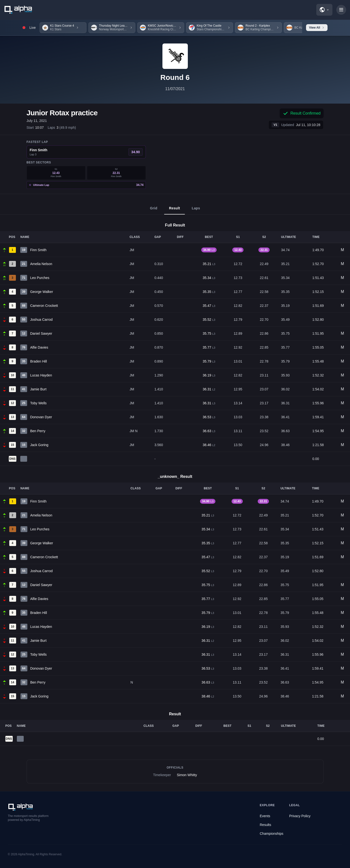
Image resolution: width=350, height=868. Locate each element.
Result (175, 210)
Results (266, 825)
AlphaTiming (26, 854)
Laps (196, 210)
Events (265, 816)
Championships (272, 834)
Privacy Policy (300, 816)
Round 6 (175, 77)
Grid (154, 210)
